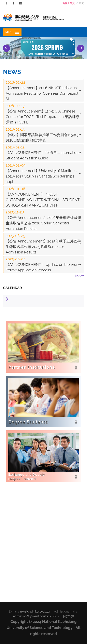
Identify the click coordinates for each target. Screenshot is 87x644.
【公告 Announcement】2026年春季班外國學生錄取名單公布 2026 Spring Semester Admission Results (43, 220)
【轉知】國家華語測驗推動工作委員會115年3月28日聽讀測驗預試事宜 (42, 135)
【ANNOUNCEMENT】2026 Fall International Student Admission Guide (44, 153)
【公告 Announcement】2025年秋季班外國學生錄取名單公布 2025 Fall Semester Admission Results (43, 244)
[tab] (43, 91)
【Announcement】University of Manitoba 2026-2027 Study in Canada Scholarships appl (41, 173)
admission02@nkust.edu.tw (31, 616)
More (80, 276)
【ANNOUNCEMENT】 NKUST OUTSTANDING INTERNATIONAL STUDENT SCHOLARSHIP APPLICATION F (43, 197)
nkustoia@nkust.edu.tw (35, 612)
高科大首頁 (69, 3)
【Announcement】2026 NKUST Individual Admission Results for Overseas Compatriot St (42, 91)
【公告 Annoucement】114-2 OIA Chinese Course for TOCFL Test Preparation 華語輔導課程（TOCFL (42, 114)
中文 (82, 3)
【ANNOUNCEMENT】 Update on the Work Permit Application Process (43, 265)
